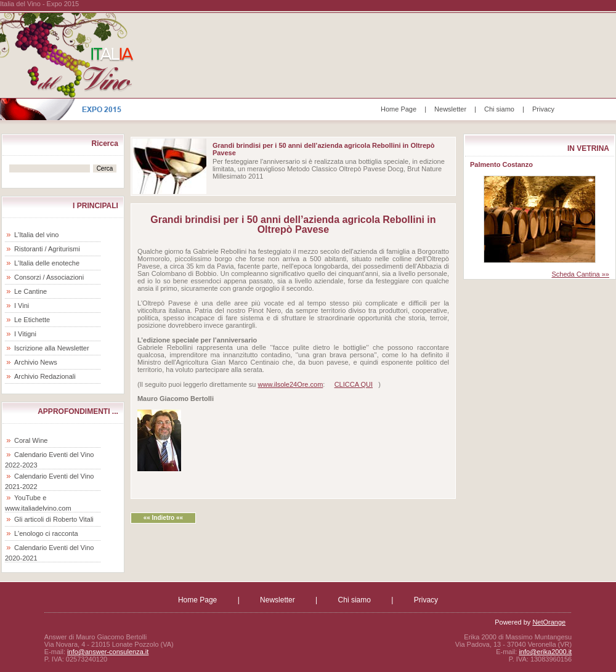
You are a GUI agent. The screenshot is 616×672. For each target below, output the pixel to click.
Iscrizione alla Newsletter (52, 348)
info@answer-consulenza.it (108, 652)
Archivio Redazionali (45, 376)
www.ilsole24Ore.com (291, 384)
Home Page (399, 109)
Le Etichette (32, 320)
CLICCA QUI (354, 384)
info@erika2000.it (545, 652)
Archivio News (36, 362)
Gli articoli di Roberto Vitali (54, 519)
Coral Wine (31, 440)
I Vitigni (25, 334)
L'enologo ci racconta (46, 533)
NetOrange (549, 622)
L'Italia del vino (36, 235)
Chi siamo (499, 109)
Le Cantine (30, 291)
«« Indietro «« (163, 518)
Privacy (543, 109)
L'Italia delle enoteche (47, 263)
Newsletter (450, 109)
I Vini (22, 306)
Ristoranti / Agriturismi (47, 249)
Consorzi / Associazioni (49, 277)
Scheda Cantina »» (580, 274)
